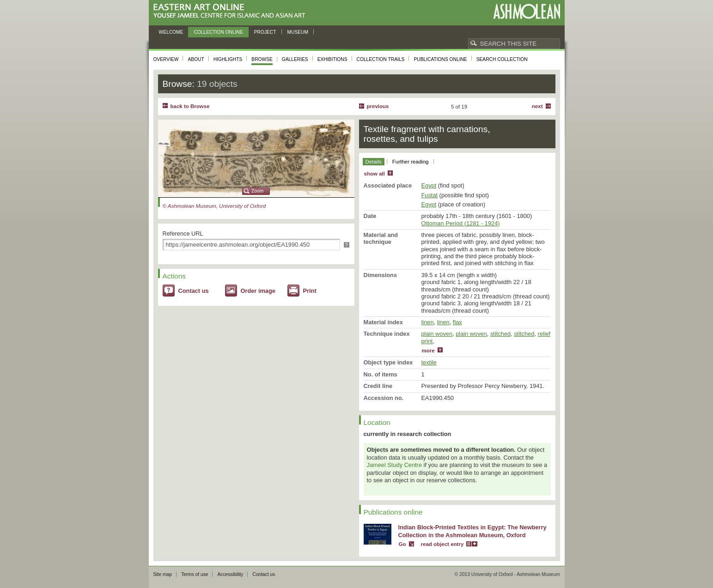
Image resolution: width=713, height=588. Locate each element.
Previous (378, 106)
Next (537, 106)
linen (428, 322)
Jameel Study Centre (395, 465)
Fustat (430, 195)
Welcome (171, 32)
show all (375, 174)
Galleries (295, 59)
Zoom (257, 191)
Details (374, 162)
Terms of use (195, 574)
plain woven (437, 334)
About (196, 59)
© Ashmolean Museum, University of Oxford (214, 206)
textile (429, 362)
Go (402, 544)
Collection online (218, 32)
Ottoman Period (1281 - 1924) (461, 223)
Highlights (228, 59)
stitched (500, 334)
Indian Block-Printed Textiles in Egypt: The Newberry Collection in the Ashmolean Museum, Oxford (472, 531)
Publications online (440, 59)
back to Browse (190, 106)
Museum (298, 32)
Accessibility (230, 574)
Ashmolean (527, 11)
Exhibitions (332, 59)
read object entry (442, 544)
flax (457, 322)
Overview (166, 59)
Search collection (502, 59)
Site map (163, 574)
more (428, 351)
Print (310, 291)
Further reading (411, 162)
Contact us (194, 291)
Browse (262, 59)
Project (265, 32)
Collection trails (381, 59)
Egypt (429, 185)
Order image (258, 291)
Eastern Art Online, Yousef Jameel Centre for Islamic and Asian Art (232, 11)
